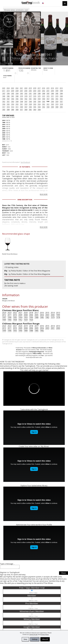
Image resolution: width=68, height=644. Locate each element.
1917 (4, 107)
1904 (39, 107)
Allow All (45, 639)
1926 (35, 104)
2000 (52, 91)
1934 (13, 104)
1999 (57, 91)
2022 (17, 88)
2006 (26, 91)
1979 (21, 96)
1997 (4, 93)
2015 (48, 88)
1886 (13, 110)
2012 (61, 88)
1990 (35, 93)
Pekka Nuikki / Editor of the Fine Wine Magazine (31, 271)
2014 (52, 88)
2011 (4, 91)
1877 (21, 110)
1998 (61, 91)
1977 (30, 96)
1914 (13, 107)
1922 (43, 104)
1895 (61, 107)
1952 (4, 101)
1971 (52, 96)
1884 (17, 110)
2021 (21, 88)
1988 (43, 93)
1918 (61, 104)
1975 (39, 96)
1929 (26, 104)
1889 (8, 110)
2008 (17, 91)
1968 (4, 99)
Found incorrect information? (16, 162)
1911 (17, 107)
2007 (21, 91)
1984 (61, 93)
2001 (48, 91)
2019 (30, 88)
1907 (26, 107)
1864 (35, 110)
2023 (13, 88)
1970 (57, 96)
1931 (21, 104)
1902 (43, 107)
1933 (17, 104)
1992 (26, 93)
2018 (35, 88)
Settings (35, 639)
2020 (26, 88)
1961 (30, 99)
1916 (8, 107)
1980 (17, 96)
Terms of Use (33, 634)
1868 (26, 110)
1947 (26, 101)
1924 (39, 104)
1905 (35, 107)
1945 (35, 101)
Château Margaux (22, 58)
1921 (48, 104)
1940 (52, 101)
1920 (52, 104)
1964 (21, 99)
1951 (8, 101)
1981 (13, 96)
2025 (4, 88)
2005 (30, 91)
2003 (39, 91)
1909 (21, 107)
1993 (21, 93)
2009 (13, 91)
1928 (30, 104)
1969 (61, 96)
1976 (35, 96)
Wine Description (25, 200)
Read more (44, 194)
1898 (57, 107)
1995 (13, 93)
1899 (52, 107)
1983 (4, 96)
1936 (4, 104)
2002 (43, 91)
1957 (48, 99)
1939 (57, 101)
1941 (48, 101)
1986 (52, 93)
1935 (8, 104)
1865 (30, 110)
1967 (8, 99)
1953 (61, 99)
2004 (35, 91)
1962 (26, 99)
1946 (30, 101)
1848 (39, 110)
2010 (8, 91)
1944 (39, 101)
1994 (17, 93)
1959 (39, 99)
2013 (57, 88)
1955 (57, 99)
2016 (43, 88)
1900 (48, 107)
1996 (8, 93)
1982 (8, 96)
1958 (43, 99)
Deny (25, 639)
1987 (48, 93)
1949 (17, 101)
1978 (26, 96)
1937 (61, 101)
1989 (39, 93)
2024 (8, 88)
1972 (48, 96)
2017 (39, 88)
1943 (43, 101)
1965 (17, 99)
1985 (57, 93)
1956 (52, 99)
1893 (4, 110)
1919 (57, 104)
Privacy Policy (45, 634)
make (22, 283)
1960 (35, 99)
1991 (30, 93)
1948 (21, 101)
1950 (13, 101)
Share (64, 574)
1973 (43, 96)
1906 (30, 107)
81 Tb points (25, 167)
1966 (13, 99)
